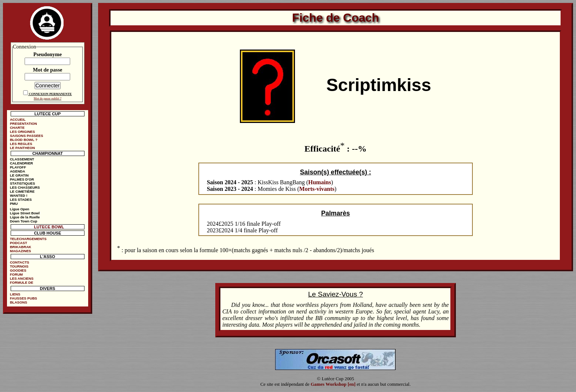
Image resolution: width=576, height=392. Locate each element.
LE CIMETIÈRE (22, 191)
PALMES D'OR (22, 179)
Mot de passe (47, 70)
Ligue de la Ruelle (25, 217)
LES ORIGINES (22, 132)
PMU (14, 204)
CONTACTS (20, 262)
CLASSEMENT (22, 159)
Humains (320, 182)
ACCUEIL (18, 119)
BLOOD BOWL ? (24, 140)
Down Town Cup (24, 221)
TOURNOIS (19, 266)
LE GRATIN (19, 175)
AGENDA (18, 171)
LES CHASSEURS (25, 187)
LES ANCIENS (22, 278)
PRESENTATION (24, 124)
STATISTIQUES (22, 183)
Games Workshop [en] (333, 384)
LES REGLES (21, 144)
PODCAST (19, 243)
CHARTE (17, 128)
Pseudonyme (48, 54)
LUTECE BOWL (49, 227)
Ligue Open (20, 209)
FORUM (16, 274)
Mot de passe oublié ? (48, 98)
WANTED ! (19, 195)
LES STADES (21, 199)
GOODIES (18, 270)
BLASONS (19, 302)
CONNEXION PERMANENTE (50, 94)
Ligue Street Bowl (25, 213)
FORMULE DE (21, 282)
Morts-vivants (317, 189)
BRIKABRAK (21, 247)
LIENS (15, 294)
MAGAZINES (21, 251)
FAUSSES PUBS (24, 298)
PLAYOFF (18, 167)
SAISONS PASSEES (26, 136)
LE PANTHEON (22, 148)
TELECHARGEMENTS (28, 239)
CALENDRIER (21, 163)
